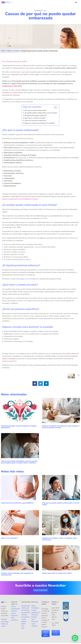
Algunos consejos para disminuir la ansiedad (39, 123)
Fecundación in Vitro (26, 618)
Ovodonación (26, 606)
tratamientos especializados (13, 93)
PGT (23, 628)
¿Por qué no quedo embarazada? (35, 110)
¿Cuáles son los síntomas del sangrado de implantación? (17, 574)
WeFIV (26, 74)
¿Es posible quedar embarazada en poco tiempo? (41, 113)
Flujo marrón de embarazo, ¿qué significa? (17, 503)
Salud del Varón (35, 623)
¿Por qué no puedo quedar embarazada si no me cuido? (61, 504)
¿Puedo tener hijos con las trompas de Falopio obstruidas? (19, 427)
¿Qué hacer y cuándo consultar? (35, 118)
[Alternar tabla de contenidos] (55, 107)
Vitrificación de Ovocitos (25, 609)
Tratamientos (16, 609)
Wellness (35, 626)
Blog (13, 618)
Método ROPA (24, 623)
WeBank (4, 619)
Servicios (14, 611)
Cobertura (15, 620)
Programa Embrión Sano (35, 617)
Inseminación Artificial (26, 614)
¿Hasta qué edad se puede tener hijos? (57, 573)
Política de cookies (5, 625)
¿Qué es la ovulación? (9, 538)
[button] (76, 2)
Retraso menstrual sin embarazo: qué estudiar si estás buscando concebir (61, 427)
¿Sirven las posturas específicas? (35, 120)
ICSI (23, 626)
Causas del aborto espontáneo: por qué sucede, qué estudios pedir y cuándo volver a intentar (19, 462)
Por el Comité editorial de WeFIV (15, 62)
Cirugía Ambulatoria (36, 611)
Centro (13, 613)
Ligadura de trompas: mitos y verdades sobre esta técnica (60, 539)
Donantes (14, 615)
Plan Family (14, 605)
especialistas (16, 74)
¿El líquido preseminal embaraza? (36, 115)
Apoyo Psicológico (35, 607)
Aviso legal (5, 622)
